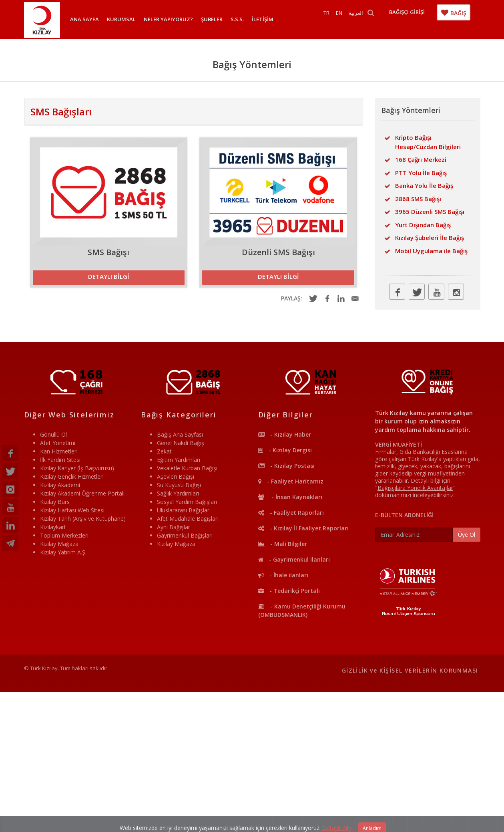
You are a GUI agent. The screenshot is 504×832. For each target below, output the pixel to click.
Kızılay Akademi (60, 485)
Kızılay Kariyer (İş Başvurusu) (77, 468)
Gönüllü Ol (53, 434)
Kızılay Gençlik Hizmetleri (72, 476)
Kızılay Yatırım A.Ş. (63, 552)
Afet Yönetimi (58, 443)
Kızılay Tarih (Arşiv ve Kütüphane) (83, 519)
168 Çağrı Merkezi (421, 159)
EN (347, 19)
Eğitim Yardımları (179, 460)
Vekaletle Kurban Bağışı (187, 468)
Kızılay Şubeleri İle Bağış (430, 238)
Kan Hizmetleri (59, 451)
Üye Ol (467, 535)
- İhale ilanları (283, 575)
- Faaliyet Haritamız (291, 481)
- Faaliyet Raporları (291, 513)
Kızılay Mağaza (59, 544)
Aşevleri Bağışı (176, 476)
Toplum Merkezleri (64, 535)
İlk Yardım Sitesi (60, 460)
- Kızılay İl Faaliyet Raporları (303, 528)
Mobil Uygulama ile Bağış (431, 251)
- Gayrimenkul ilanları (294, 559)
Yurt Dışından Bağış (423, 225)
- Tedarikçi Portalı (289, 591)
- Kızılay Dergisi (285, 450)
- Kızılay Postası (286, 466)
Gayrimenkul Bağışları (185, 535)
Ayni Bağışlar (174, 527)
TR (334, 19)
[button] (109, 278)
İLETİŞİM (263, 19)
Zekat (164, 451)
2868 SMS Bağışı (418, 199)
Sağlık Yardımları (178, 493)
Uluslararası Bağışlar (183, 510)
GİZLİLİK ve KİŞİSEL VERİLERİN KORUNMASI (410, 670)
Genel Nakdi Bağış (181, 443)
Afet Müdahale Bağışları (188, 519)
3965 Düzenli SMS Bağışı (430, 212)
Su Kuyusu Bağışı (179, 485)
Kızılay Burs (55, 502)
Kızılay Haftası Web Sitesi (72, 510)
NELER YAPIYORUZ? (168, 19)
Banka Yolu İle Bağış (424, 185)
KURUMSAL (121, 19)
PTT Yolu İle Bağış (421, 173)
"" (415, 488)
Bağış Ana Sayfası (180, 434)
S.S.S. (237, 19)
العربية (364, 19)
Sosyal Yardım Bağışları (187, 502)
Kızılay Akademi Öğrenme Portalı (82, 493)
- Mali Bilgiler (283, 544)
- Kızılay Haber (285, 434)
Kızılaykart (53, 527)
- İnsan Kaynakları (290, 497)
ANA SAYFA (84, 19)
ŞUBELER (212, 19)
